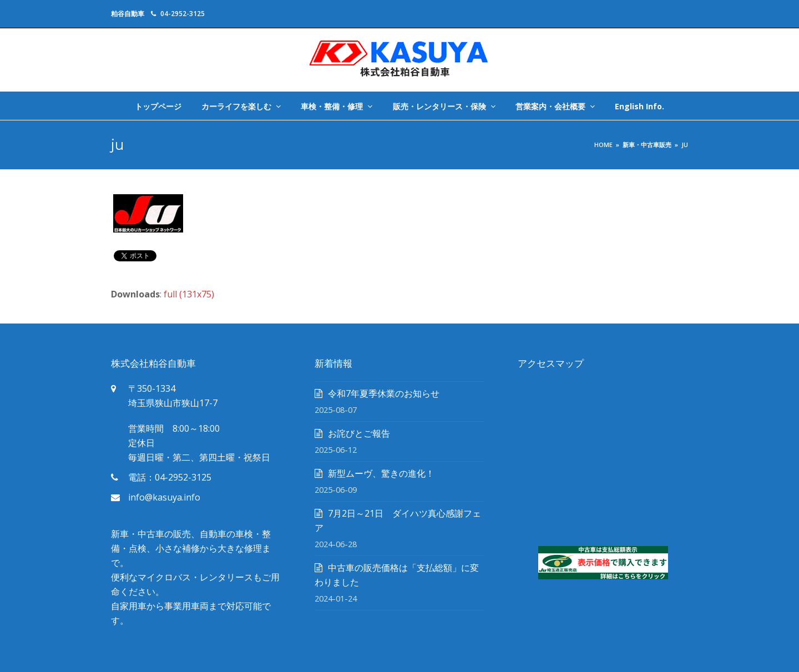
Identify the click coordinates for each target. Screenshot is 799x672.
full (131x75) (189, 294)
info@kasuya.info (164, 497)
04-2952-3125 (183, 14)
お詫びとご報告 (359, 433)
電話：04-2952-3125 (170, 477)
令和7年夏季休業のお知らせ (384, 393)
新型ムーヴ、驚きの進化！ (381, 473)
